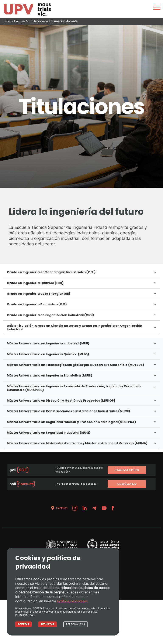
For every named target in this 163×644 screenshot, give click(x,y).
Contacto (58, 508)
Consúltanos (127, 484)
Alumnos (19, 21)
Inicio (6, 21)
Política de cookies (72, 601)
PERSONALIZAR (77, 624)
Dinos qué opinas (127, 470)
